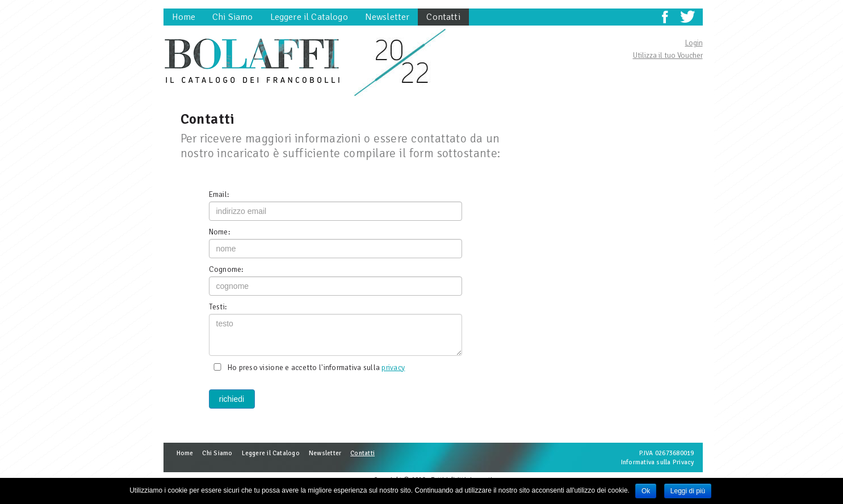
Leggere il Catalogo (309, 17)
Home (184, 17)
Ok (646, 491)
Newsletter (387, 17)
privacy (393, 367)
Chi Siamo (232, 17)
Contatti (443, 17)
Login (694, 43)
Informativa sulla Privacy (658, 462)
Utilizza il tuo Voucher (668, 55)
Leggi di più (688, 491)
